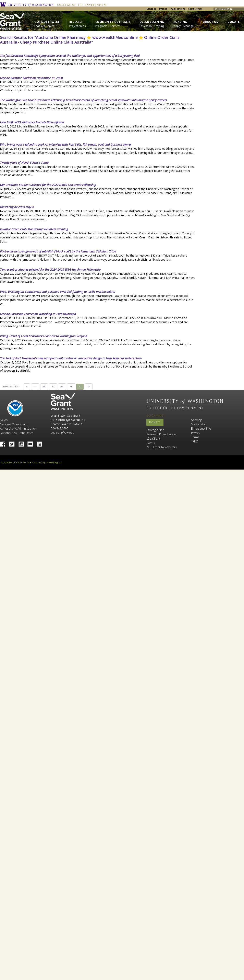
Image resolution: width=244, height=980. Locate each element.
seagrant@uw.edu (63, 433)
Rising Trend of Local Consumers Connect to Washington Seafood (44, 336)
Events (163, 9)
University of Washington (28, 4)
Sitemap (197, 420)
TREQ (195, 441)
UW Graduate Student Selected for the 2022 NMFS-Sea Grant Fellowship (48, 185)
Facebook (4, 443)
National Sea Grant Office (17, 433)
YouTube (32, 443)
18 (62, 387)
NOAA (15, 408)
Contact (151, 9)
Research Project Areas (161, 434)
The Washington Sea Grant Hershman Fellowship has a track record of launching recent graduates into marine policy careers (83, 100)
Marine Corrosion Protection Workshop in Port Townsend (38, 314)
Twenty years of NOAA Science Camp (24, 162)
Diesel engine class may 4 (17, 207)
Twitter (13, 443)
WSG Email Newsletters (162, 447)
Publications (178, 9)
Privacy (196, 433)
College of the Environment (81, 4)
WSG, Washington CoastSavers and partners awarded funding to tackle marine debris (57, 292)
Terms (195, 437)
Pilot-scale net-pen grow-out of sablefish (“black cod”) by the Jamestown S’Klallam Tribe (58, 251)
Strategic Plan (155, 430)
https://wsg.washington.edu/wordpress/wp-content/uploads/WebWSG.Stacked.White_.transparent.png (12, 21)
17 (53, 387)
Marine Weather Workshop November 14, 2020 (31, 78)
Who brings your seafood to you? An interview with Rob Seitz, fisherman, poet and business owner (66, 144)
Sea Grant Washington (63, 402)
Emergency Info (201, 429)
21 (89, 387)
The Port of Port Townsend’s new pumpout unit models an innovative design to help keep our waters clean (71, 358)
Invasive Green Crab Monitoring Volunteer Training (34, 229)
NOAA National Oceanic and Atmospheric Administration (18, 424)
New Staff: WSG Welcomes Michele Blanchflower (32, 122)
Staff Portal (195, 9)
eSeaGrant (153, 438)
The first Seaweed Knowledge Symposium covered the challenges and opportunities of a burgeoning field (70, 56)
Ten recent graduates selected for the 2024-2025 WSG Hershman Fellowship (50, 269)
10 (44, 387)
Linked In (41, 443)
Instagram (23, 443)
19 (71, 387)
